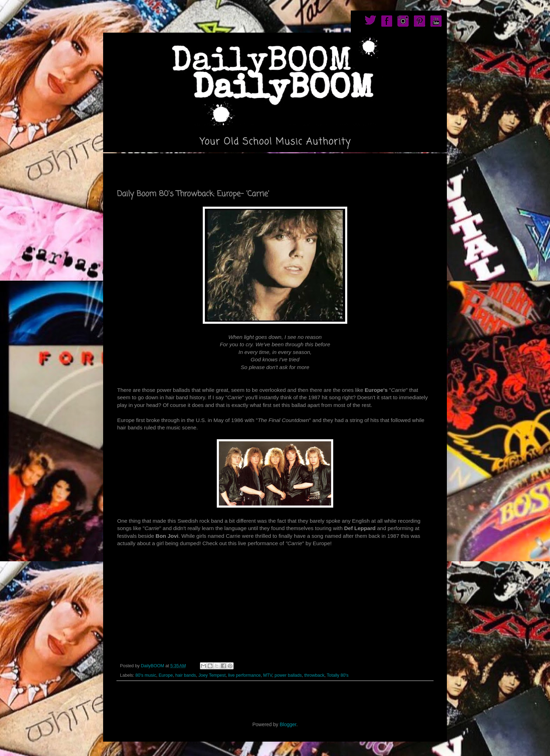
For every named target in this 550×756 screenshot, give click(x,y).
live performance (244, 675)
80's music (146, 675)
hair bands (186, 675)
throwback (314, 675)
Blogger (288, 724)
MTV (267, 675)
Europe (166, 675)
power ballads (288, 675)
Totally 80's (338, 675)
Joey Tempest (212, 675)
